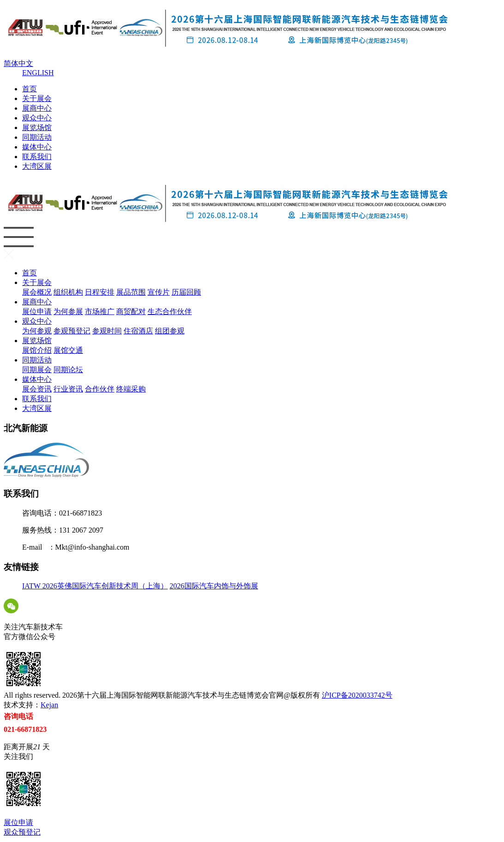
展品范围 (131, 292)
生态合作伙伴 (170, 311)
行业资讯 (68, 389)
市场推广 (100, 311)
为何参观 (37, 331)
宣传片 (159, 292)
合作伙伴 (100, 389)
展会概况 (37, 292)
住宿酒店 (138, 331)
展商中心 (37, 108)
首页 (30, 89)
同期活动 (37, 137)
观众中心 (37, 118)
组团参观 (170, 331)
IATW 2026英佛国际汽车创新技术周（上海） (95, 586)
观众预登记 (22, 832)
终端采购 (131, 389)
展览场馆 (37, 127)
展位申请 (37, 311)
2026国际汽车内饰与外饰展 (214, 586)
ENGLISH (38, 73)
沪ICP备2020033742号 (357, 695)
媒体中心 (37, 147)
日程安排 (100, 292)
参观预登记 (72, 331)
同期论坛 (68, 370)
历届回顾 (186, 292)
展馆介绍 (37, 350)
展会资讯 (37, 389)
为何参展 (68, 311)
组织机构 (68, 292)
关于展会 (37, 98)
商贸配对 (131, 311)
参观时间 (107, 331)
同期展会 (37, 370)
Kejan (49, 705)
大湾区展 (37, 166)
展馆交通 (68, 350)
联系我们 (37, 157)
